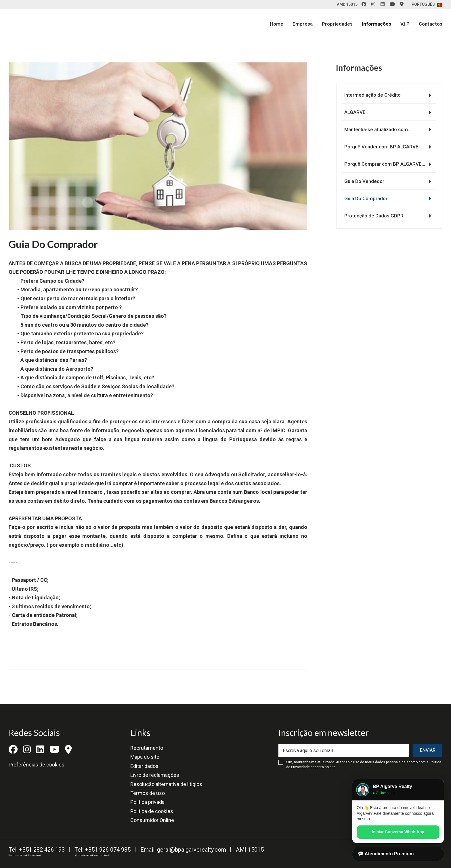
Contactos (431, 24)
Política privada (147, 802)
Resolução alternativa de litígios (166, 784)
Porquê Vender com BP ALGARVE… (381, 147)
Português (427, 4)
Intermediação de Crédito (370, 95)
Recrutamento (147, 748)
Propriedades (337, 24)
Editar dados (144, 766)
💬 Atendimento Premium (386, 854)
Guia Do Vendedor (362, 181)
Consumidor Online (152, 820)
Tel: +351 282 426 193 (37, 850)
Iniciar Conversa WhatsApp (398, 832)
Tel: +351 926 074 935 (103, 850)
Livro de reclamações (155, 775)
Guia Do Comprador (364, 198)
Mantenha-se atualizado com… (375, 129)
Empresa (303, 24)
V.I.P (405, 24)
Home (277, 24)
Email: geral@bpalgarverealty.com (183, 850)
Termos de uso (148, 793)
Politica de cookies (152, 811)
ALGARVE (353, 112)
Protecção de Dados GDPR (372, 216)
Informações (377, 24)
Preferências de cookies (37, 765)
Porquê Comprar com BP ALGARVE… (382, 164)
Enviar (428, 750)
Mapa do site (145, 757)
